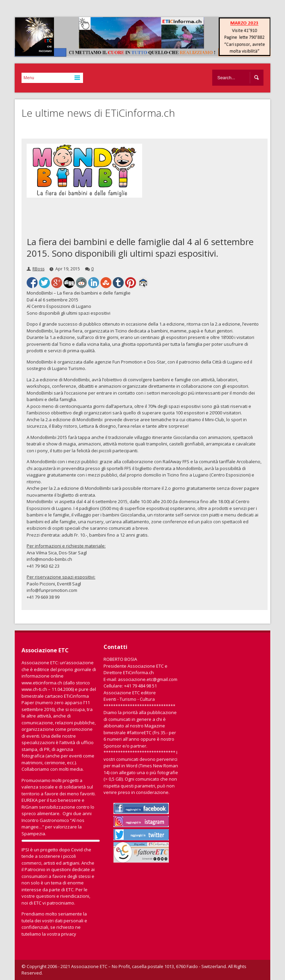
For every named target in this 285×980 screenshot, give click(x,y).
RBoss (38, 269)
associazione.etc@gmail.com (148, 679)
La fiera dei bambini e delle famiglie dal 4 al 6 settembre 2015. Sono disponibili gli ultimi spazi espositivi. (140, 247)
